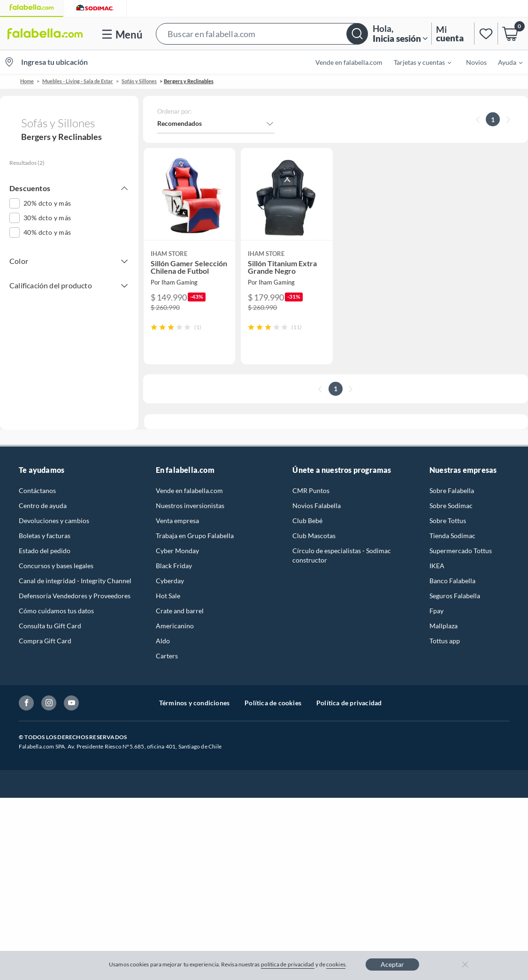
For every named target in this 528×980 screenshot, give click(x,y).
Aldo (163, 641)
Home (27, 81)
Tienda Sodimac (452, 536)
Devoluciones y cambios (54, 521)
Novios (476, 62)
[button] (262, 34)
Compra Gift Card (45, 641)
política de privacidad (288, 964)
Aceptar (392, 964)
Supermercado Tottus (461, 551)
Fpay (436, 611)
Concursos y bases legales (56, 566)
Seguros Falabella (455, 596)
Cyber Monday (177, 551)
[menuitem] (417, 62)
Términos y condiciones (194, 703)
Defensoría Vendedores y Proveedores (75, 596)
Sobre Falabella (452, 490)
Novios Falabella (317, 505)
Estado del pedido (45, 551)
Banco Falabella (452, 581)
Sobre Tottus (448, 521)
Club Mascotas (314, 536)
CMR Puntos (311, 490)
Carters (167, 656)
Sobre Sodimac (451, 505)
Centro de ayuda (43, 505)
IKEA (437, 566)
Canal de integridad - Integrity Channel (75, 581)
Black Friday (174, 566)
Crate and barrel (180, 611)
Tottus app (445, 641)
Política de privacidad (349, 703)
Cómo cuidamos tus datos (56, 611)
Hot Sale (168, 596)
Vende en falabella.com (349, 62)
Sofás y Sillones (139, 81)
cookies (336, 964)
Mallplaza (444, 626)
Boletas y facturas (45, 536)
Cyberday (170, 581)
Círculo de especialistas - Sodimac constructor (342, 555)
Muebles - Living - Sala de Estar (78, 81)
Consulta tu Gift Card (50, 626)
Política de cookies (273, 703)
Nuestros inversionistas (190, 505)
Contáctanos (37, 490)
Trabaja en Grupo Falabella (195, 536)
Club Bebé (307, 521)
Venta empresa (177, 521)
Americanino (175, 626)
